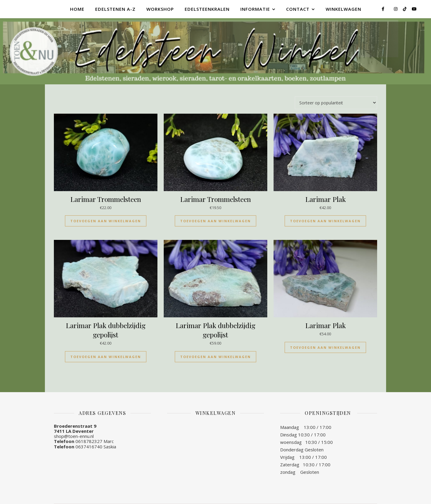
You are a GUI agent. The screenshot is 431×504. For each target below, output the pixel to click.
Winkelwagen (343, 9)
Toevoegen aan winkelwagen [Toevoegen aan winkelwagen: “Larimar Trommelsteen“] (106, 221)
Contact (298, 9)
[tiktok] (405, 9)
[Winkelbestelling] (336, 103)
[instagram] (396, 9)
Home (77, 9)
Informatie (255, 9)
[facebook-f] (384, 9)
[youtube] (414, 9)
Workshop (160, 9)
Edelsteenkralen (207, 9)
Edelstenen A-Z (115, 9)
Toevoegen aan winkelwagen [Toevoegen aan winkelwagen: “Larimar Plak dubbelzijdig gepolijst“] (106, 357)
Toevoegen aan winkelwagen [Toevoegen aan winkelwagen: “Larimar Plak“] (325, 221)
